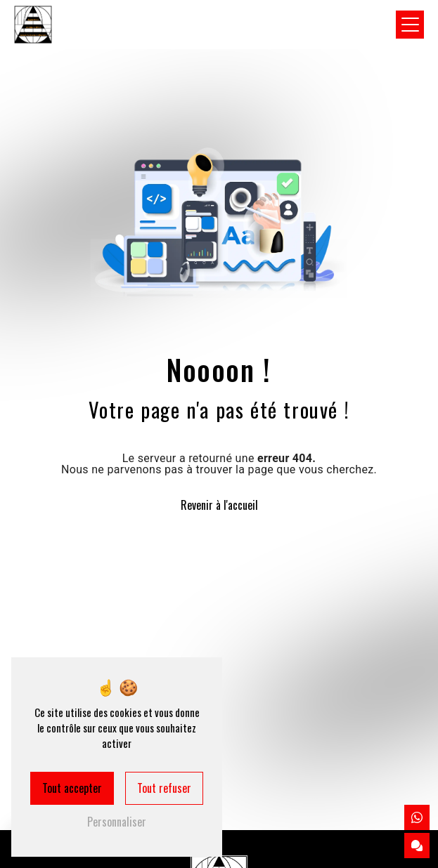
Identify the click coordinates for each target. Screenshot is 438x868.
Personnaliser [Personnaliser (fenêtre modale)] (117, 822)
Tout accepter (72, 788)
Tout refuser (164, 788)
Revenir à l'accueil (219, 505)
